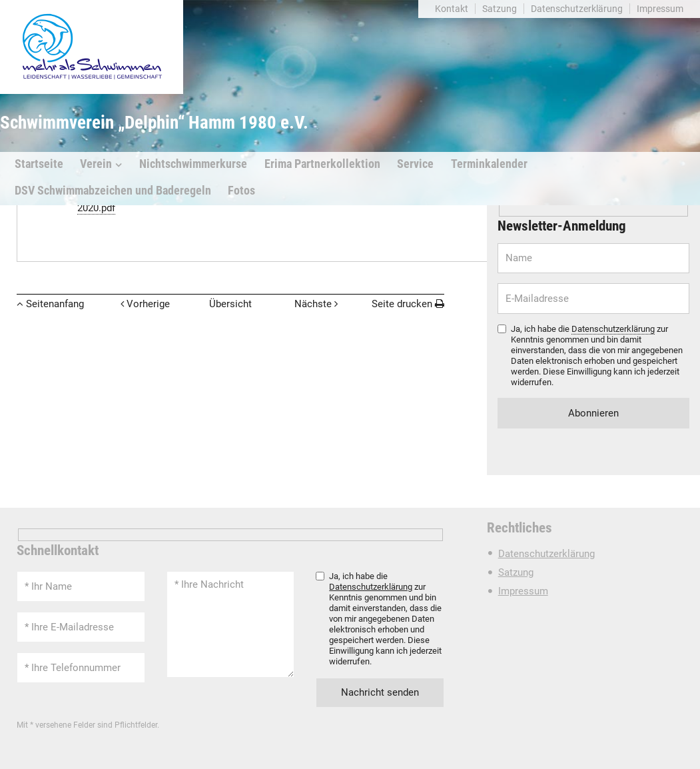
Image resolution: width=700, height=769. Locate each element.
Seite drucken (402, 304)
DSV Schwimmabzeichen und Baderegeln (113, 191)
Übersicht (230, 304)
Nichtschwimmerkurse (193, 164)
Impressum (660, 9)
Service (415, 164)
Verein (96, 164)
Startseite (39, 164)
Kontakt (452, 9)
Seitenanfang (55, 304)
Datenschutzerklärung (577, 9)
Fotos (241, 191)
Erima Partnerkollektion (322, 164)
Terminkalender (489, 164)
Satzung (500, 9)
